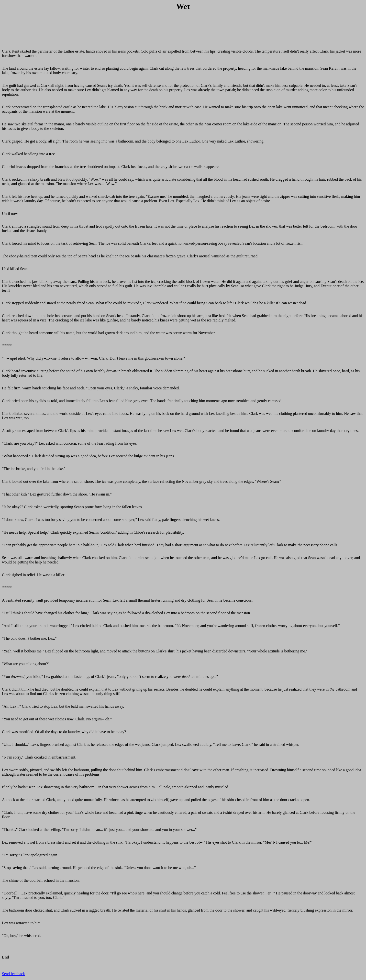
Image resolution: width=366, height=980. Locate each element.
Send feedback (13, 974)
